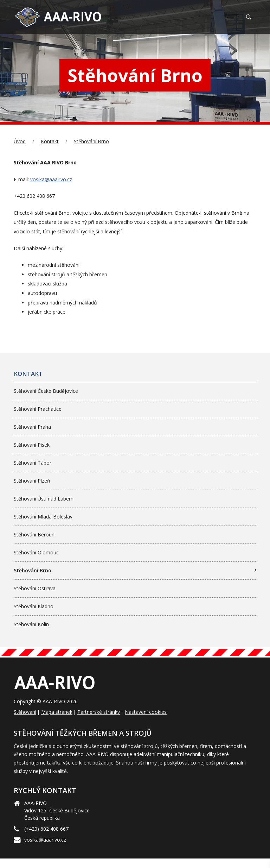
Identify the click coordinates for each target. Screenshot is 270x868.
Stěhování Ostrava (35, 588)
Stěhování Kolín (31, 624)
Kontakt (50, 141)
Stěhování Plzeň (32, 481)
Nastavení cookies (146, 712)
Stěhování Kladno (34, 606)
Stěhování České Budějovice (46, 391)
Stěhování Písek (32, 445)
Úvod (20, 141)
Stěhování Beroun (34, 534)
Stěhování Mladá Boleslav (43, 517)
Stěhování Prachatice (38, 409)
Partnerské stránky (99, 712)
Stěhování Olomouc (36, 552)
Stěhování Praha (32, 427)
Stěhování (25, 712)
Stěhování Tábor (33, 463)
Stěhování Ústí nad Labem (44, 499)
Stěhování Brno (91, 141)
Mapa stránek (57, 712)
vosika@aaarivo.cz (51, 179)
